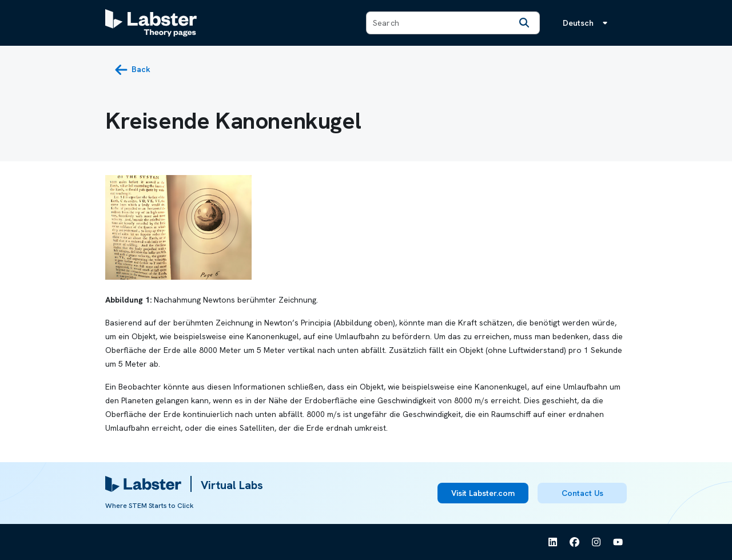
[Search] (524, 23)
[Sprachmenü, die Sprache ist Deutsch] (587, 23)
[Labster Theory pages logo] (151, 23)
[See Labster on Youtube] (618, 542)
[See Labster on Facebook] (575, 542)
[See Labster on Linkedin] (553, 542)
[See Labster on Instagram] (596, 542)
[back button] (132, 70)
